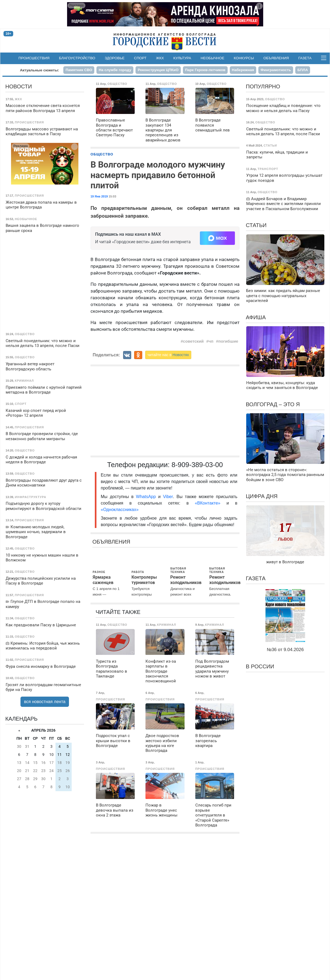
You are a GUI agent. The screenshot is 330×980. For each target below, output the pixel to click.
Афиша (256, 317)
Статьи (256, 225)
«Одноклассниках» (120, 510)
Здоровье (115, 58)
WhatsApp (147, 497)
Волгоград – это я (273, 404)
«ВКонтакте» (208, 503)
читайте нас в (168, 355)
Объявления (276, 58)
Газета (305, 58)
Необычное (213, 58)
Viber (168, 497)
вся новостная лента (45, 702)
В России (260, 666)
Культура (182, 58)
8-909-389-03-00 (197, 465)
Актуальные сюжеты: (39, 70)
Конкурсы (244, 58)
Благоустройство (77, 58)
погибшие (228, 341)
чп (211, 341)
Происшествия (34, 58)
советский (193, 341)
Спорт (140, 58)
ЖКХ (160, 58)
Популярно (263, 86)
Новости (19, 86)
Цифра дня (262, 496)
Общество (102, 154)
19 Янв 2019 (99, 196)
